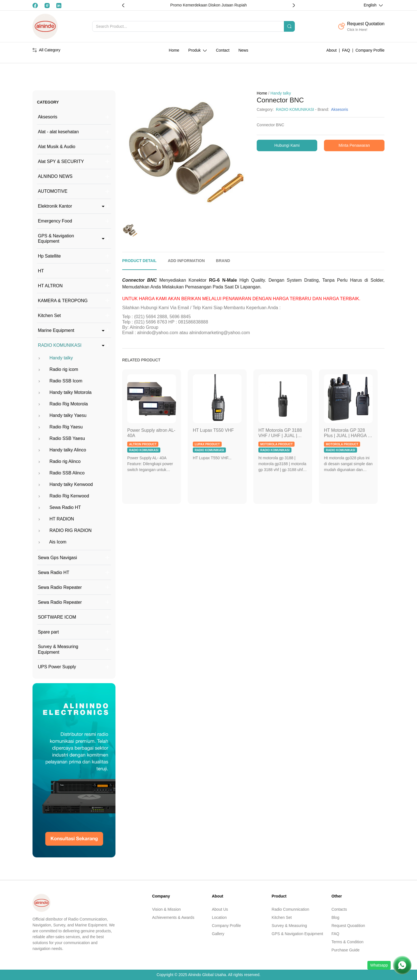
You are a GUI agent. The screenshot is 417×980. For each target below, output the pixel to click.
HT (41, 271)
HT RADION (55, 519)
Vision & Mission (166, 909)
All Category (46, 50)
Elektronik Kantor (55, 206)
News (243, 50)
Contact (223, 50)
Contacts (339, 909)
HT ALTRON (50, 286)
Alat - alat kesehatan (58, 132)
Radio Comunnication (290, 909)
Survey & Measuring (289, 926)
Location (219, 917)
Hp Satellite (49, 256)
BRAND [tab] (223, 261)
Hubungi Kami (287, 145)
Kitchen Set (49, 315)
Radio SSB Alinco (61, 473)
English (371, 5)
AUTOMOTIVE (53, 191)
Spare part (48, 632)
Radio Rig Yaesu (60, 427)
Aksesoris (48, 117)
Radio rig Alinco (59, 461)
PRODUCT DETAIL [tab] (139, 261)
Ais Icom (52, 542)
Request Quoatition (348, 926)
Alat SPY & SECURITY (61, 161)
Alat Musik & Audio (56, 147)
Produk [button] (195, 50)
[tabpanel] (253, 309)
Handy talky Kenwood (65, 484)
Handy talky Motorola (64, 392)
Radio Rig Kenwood (63, 496)
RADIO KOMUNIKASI (60, 345)
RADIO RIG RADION (64, 530)
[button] (294, 5)
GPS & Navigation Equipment (56, 238)
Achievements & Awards (173, 917)
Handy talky (55, 358)
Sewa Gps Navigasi (57, 558)
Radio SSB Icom (60, 381)
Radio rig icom (58, 369)
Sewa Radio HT (59, 507)
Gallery (218, 934)
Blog (335, 917)
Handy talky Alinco (62, 450)
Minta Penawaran (354, 145)
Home (174, 50)
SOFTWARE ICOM (57, 617)
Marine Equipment (56, 330)
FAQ (346, 50)
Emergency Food (55, 221)
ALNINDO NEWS (55, 176)
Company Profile (370, 50)
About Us (220, 909)
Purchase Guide (346, 950)
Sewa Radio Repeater (60, 587)
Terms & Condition (347, 942)
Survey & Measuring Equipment (58, 649)
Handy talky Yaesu (62, 415)
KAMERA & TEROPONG (63, 301)
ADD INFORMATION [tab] (186, 261)
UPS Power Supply (57, 667)
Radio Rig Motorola (62, 404)
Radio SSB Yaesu (61, 438)
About (332, 50)
